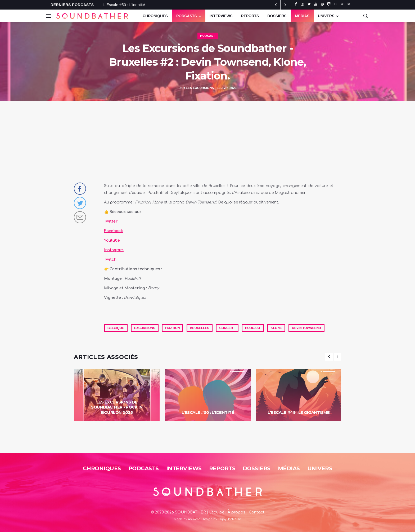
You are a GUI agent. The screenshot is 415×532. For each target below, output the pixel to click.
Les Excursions (200, 88)
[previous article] (285, 5)
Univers (320, 468)
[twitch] (329, 4)
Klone (276, 328)
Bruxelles (200, 328)
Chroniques (155, 16)
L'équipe (217, 512)
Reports (250, 16)
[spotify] (322, 4)
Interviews (221, 16)
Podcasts (187, 16)
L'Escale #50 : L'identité (124, 5)
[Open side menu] (49, 16)
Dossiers (277, 16)
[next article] (276, 5)
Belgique (116, 328)
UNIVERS (326, 16)
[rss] (349, 4)
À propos (236, 512)
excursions (145, 328)
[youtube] (316, 4)
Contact (257, 512)
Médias (302, 16)
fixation (172, 328)
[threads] (342, 4)
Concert (227, 328)
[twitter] (309, 4)
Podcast (208, 36)
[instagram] (302, 4)
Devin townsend (306, 328)
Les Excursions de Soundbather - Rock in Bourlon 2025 (117, 407)
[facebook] (296, 4)
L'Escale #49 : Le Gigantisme (299, 412)
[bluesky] (335, 4)
